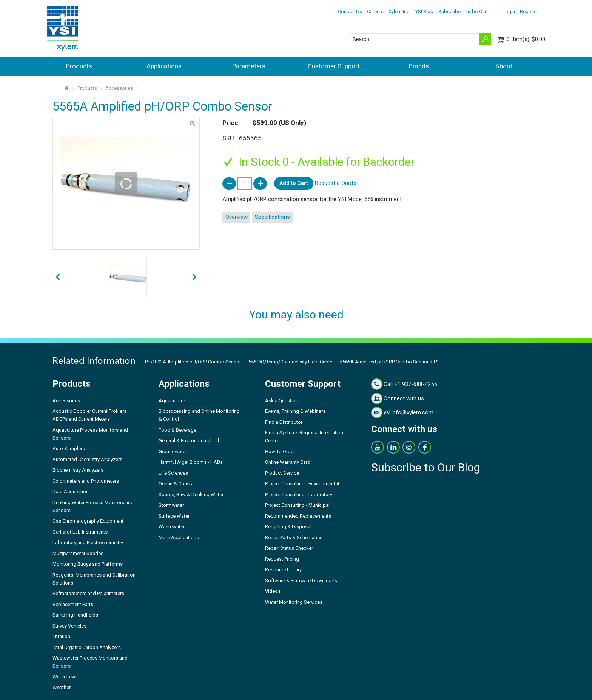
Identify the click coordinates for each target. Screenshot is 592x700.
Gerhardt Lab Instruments (80, 532)
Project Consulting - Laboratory (299, 495)
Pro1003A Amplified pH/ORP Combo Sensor (193, 362)
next (58, 278)
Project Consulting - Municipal (297, 505)
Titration (61, 636)
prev (195, 278)
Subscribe (449, 12)
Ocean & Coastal (177, 484)
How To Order (280, 452)
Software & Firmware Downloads (301, 581)
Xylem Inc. (399, 12)
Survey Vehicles (69, 626)
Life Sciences (173, 473)
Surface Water (174, 516)
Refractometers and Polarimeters (88, 593)
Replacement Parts (73, 604)
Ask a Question (282, 401)
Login (509, 12)
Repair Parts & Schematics (294, 538)
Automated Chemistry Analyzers (87, 459)
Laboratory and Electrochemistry (88, 542)
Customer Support (334, 66)
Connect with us (404, 398)
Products (79, 66)
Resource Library (283, 570)
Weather (62, 687)
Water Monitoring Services (294, 602)
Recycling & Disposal (288, 527)
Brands (419, 66)
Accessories (119, 88)
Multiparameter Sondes (78, 553)
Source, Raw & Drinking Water (191, 495)
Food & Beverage (177, 430)
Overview (237, 217)
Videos (273, 591)
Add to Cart (294, 183)
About (504, 66)
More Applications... (180, 538)
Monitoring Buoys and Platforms (88, 564)
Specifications (272, 217)
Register (529, 12)
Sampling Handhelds (75, 615)
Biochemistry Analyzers (78, 470)
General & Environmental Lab (190, 441)
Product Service (282, 473)
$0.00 (526, 39)
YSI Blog (424, 12)
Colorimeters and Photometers (86, 481)
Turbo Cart (477, 12)
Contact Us (350, 12)
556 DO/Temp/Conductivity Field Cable (290, 362)
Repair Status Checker (289, 548)
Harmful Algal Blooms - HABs (191, 462)
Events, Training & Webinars (295, 411)
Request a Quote (336, 183)
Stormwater (171, 505)
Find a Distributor (284, 422)
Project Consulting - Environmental (302, 484)
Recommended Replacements (298, 516)
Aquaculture (172, 401)
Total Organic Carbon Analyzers (87, 647)
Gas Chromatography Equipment (88, 521)
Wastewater (172, 527)
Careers (375, 12)
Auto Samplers (69, 448)
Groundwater (173, 452)
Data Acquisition (71, 492)
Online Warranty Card (288, 462)
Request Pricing (282, 559)
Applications (164, 66)
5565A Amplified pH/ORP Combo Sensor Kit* (389, 362)
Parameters (249, 66)
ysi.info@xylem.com (409, 412)
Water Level (65, 677)
